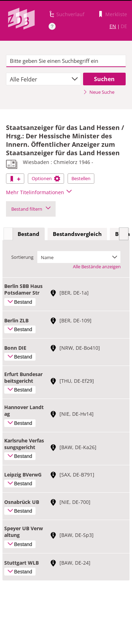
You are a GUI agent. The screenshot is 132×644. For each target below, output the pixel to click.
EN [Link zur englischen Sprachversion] (113, 26)
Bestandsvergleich (77, 234)
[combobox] (43, 79)
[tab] (29, 234)
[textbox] (66, 61)
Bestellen (81, 178)
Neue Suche (99, 92)
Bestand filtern (31, 209)
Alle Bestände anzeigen (97, 267)
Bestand (29, 234)
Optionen (46, 178)
